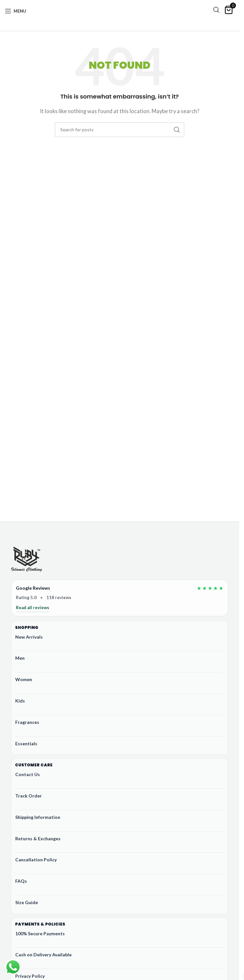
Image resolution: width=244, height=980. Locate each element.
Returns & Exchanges (38, 838)
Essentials (26, 744)
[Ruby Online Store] (27, 560)
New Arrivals (29, 637)
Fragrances (27, 722)
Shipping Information (38, 817)
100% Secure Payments (40, 933)
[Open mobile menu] (16, 11)
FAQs (21, 881)
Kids (20, 701)
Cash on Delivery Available (43, 955)
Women (24, 679)
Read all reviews (33, 608)
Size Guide (27, 902)
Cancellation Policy (36, 860)
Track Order (29, 796)
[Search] (216, 10)
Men (20, 658)
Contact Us (28, 774)
